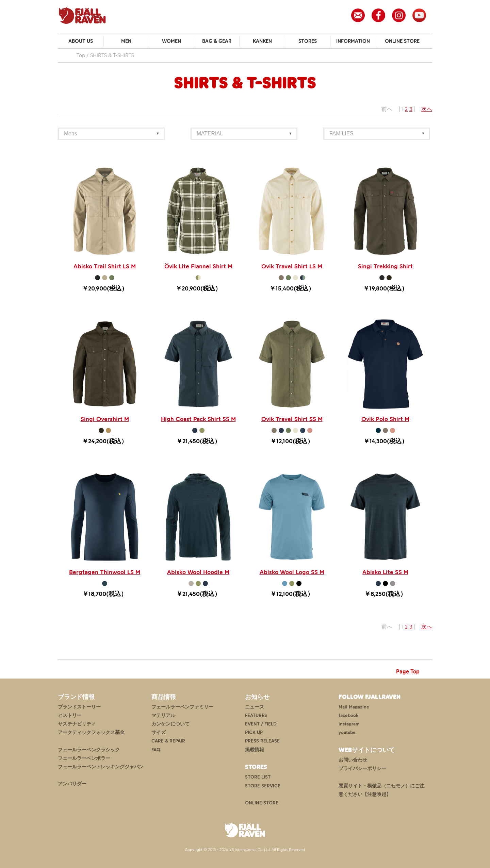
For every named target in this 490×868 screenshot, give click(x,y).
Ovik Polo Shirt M (385, 419)
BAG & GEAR (217, 41)
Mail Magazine (354, 707)
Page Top (408, 671)
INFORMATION (353, 41)
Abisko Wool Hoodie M (198, 572)
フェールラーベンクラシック (89, 750)
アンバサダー (72, 784)
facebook (348, 715)
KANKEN (262, 41)
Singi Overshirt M (105, 419)
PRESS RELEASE (262, 741)
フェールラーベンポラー (84, 758)
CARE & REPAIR (168, 741)
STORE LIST (258, 777)
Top (81, 55)
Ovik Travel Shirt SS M (292, 419)
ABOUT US (81, 41)
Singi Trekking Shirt (385, 266)
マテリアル (163, 715)
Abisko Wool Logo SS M (292, 572)
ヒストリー (70, 715)
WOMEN (171, 41)
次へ (427, 109)
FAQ (156, 750)
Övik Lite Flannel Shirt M (198, 266)
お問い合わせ (353, 760)
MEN (126, 41)
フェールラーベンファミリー (182, 707)
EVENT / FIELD (261, 724)
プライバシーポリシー (362, 769)
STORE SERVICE (263, 786)
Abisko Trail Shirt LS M (105, 266)
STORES (308, 41)
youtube (347, 732)
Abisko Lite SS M (385, 572)
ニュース (255, 707)
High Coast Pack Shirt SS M (198, 419)
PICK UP (254, 732)
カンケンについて (170, 724)
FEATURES (256, 715)
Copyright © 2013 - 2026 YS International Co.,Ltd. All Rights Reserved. (245, 850)
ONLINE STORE (402, 41)
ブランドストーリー (79, 707)
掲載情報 (255, 750)
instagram (349, 724)
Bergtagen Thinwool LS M (105, 572)
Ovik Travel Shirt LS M (292, 266)
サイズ (159, 732)
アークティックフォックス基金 (91, 732)
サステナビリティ (77, 724)
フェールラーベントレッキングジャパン (101, 767)
